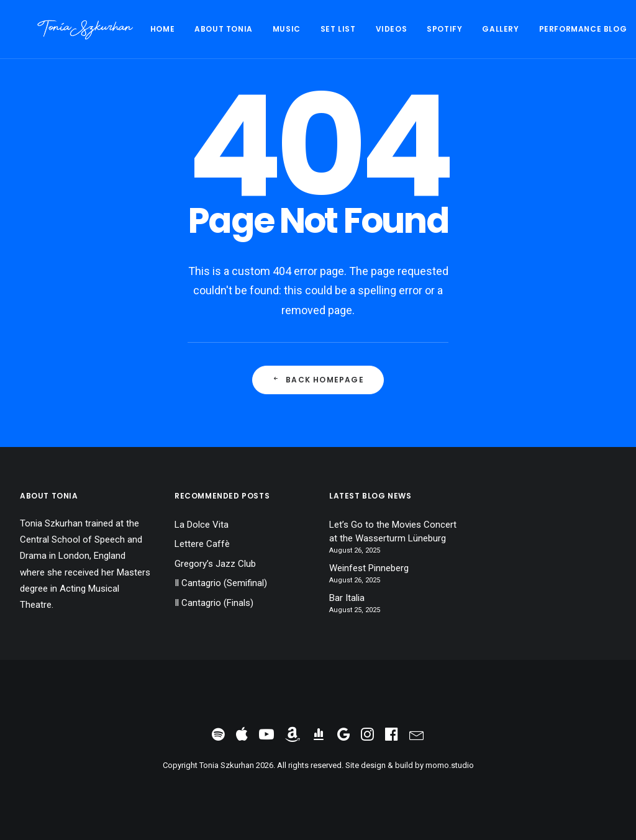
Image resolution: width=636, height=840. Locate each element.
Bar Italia (347, 598)
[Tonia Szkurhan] (68, 29)
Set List (303, 29)
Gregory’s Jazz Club (215, 564)
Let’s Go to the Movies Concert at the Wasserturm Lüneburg (393, 532)
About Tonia (189, 29)
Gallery (466, 29)
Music (252, 29)
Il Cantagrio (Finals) (214, 603)
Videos (357, 29)
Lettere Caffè (202, 544)
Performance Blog (548, 29)
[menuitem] (132, 29)
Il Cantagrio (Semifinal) (221, 583)
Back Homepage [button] (318, 380)
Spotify (410, 29)
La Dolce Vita (202, 525)
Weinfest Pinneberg (369, 568)
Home (128, 29)
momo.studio (450, 765)
